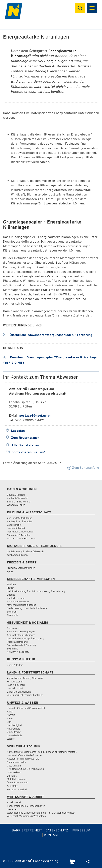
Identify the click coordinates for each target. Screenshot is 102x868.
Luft (9, 722)
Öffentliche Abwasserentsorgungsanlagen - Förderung (48, 335)
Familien (11, 584)
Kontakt (51, 835)
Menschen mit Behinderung (22, 605)
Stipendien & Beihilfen (19, 535)
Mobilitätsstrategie (17, 779)
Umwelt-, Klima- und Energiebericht (26, 708)
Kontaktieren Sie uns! (28, 452)
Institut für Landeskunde (20, 532)
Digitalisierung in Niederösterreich (25, 551)
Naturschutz (14, 729)
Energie (11, 715)
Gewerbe (12, 809)
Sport (10, 571)
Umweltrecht (14, 732)
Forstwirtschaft (15, 682)
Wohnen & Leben (16, 505)
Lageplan (18, 431)
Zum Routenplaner (25, 438)
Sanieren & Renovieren (19, 502)
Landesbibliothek (16, 528)
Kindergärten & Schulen (20, 521)
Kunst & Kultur (15, 665)
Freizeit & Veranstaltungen (21, 568)
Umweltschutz (15, 735)
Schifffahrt (13, 786)
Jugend (11, 595)
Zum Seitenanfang (83, 468)
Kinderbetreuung (16, 598)
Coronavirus (14, 628)
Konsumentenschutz (18, 601)
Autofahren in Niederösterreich (24, 759)
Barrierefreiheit (27, 830)
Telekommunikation (17, 555)
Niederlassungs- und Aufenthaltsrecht (27, 608)
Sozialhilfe (12, 649)
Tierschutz (13, 615)
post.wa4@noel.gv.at (35, 416)
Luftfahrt (12, 776)
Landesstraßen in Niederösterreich (25, 755)
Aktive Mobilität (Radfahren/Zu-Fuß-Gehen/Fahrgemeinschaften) (42, 752)
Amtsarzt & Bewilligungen (21, 631)
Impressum (81, 830)
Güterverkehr (14, 766)
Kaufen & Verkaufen (18, 498)
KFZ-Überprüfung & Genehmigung (25, 769)
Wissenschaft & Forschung (21, 539)
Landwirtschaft (15, 688)
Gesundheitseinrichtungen (21, 635)
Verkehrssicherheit (17, 789)
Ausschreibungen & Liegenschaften (26, 806)
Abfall (10, 712)
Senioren (12, 612)
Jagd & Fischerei (16, 685)
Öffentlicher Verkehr (18, 782)
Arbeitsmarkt (14, 802)
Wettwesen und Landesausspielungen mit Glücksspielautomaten (41, 813)
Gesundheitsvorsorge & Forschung (26, 638)
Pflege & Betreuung (17, 642)
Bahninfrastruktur (17, 762)
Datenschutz (57, 830)
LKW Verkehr (14, 772)
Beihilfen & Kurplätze (18, 652)
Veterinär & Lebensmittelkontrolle (25, 695)
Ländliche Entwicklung (19, 692)
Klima (10, 718)
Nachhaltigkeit (15, 725)
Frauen (11, 588)
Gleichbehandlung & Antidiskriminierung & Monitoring (36, 591)
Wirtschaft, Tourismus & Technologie (27, 816)
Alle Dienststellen (25, 445)
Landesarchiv (14, 525)
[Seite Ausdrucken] (72, 863)
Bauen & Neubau (16, 495)
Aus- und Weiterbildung (20, 518)
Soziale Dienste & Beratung (21, 645)
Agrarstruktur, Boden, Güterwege (25, 678)
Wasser (11, 739)
